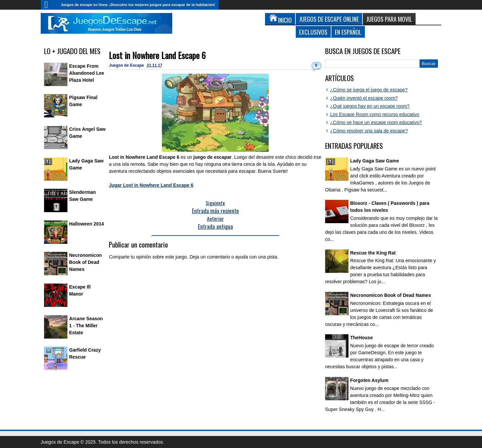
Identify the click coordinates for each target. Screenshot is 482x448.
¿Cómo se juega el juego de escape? (369, 90)
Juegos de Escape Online (329, 19)
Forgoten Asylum (369, 380)
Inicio (49, 5)
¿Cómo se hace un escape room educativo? (376, 122)
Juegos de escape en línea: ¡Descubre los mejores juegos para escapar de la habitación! (138, 5)
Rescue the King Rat (373, 253)
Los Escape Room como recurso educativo (375, 114)
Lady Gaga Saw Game (375, 161)
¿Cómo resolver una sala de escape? (369, 131)
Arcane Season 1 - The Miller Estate (86, 326)
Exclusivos (313, 32)
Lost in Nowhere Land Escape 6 (157, 55)
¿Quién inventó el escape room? (364, 98)
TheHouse (361, 338)
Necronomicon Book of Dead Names (85, 262)
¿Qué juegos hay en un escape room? (370, 106)
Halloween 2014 (86, 224)
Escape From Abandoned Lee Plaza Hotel (87, 73)
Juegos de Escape (127, 65)
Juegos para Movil (389, 19)
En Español (348, 32)
